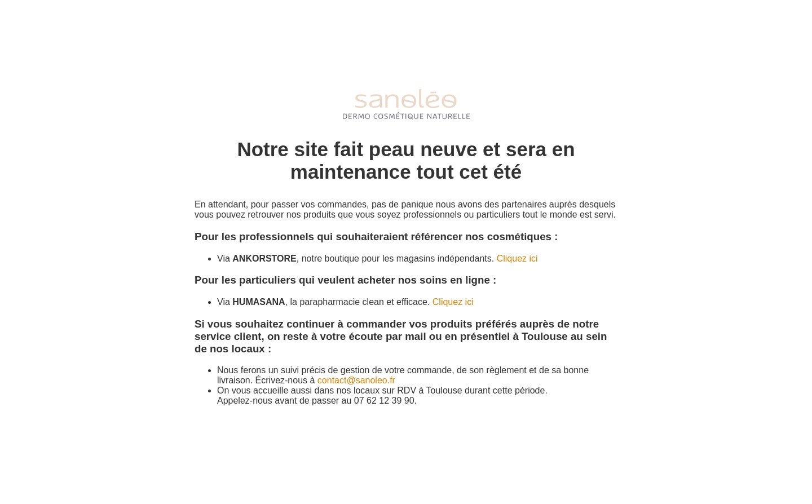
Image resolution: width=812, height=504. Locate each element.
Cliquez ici (517, 258)
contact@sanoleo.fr (356, 380)
